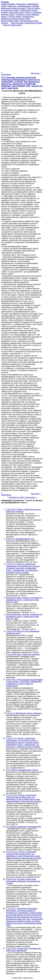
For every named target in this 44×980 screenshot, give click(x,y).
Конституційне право (10, 21)
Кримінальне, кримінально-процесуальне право (18, 18)
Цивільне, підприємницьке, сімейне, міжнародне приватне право (20, 7)
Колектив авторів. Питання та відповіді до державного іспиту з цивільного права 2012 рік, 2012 (24, 600)
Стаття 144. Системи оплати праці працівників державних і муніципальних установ (23, 881)
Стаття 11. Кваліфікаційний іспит (20, 539)
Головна (5, 23)
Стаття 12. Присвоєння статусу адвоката (24, 713)
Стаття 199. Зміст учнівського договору (23, 654)
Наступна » (36, 73)
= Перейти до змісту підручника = (22, 497)
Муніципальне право (30, 21)
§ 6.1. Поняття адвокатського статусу (22, 770)
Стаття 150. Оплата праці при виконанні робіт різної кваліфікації (23, 949)
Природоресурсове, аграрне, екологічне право (19, 11)
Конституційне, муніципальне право (27, 23)
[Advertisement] (22, 48)
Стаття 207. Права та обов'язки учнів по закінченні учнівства (23, 510)
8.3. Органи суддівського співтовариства (23, 827)
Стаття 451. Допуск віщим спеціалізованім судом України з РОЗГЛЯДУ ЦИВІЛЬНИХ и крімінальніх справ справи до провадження (24, 683)
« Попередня (6, 73)
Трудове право (14, 17)
